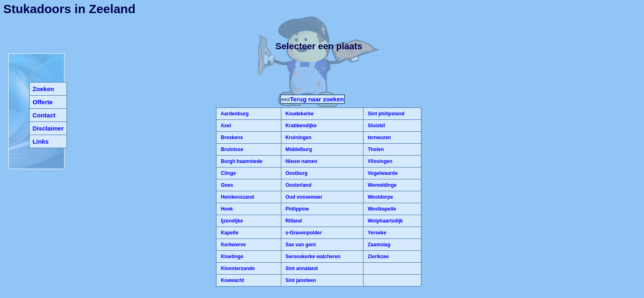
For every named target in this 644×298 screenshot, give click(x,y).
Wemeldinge (382, 185)
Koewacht (232, 280)
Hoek (226, 209)
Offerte (43, 102)
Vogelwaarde (382, 173)
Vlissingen (379, 161)
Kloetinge (231, 257)
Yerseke (376, 233)
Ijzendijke (231, 221)
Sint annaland (301, 268)
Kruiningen (298, 138)
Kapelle (229, 233)
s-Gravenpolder (303, 233)
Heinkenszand (237, 197)
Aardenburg (234, 114)
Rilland (293, 221)
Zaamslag (378, 245)
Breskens (231, 138)
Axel (225, 126)
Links (40, 141)
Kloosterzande (237, 268)
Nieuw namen (301, 161)
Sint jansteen (300, 280)
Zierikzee (378, 257)
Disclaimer (48, 128)
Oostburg (296, 173)
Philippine (297, 209)
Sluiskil (376, 126)
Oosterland (298, 185)
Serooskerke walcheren (312, 257)
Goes (226, 185)
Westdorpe (380, 197)
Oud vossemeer (303, 197)
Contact (44, 115)
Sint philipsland (385, 114)
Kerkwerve (232, 245)
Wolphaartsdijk (385, 221)
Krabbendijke (300, 126)
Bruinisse (231, 149)
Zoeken (43, 89)
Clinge (228, 173)
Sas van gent (300, 245)
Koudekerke (299, 114)
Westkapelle (381, 209)
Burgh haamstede (241, 161)
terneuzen (379, 138)
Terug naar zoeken (317, 99)
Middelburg (298, 149)
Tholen (375, 149)
